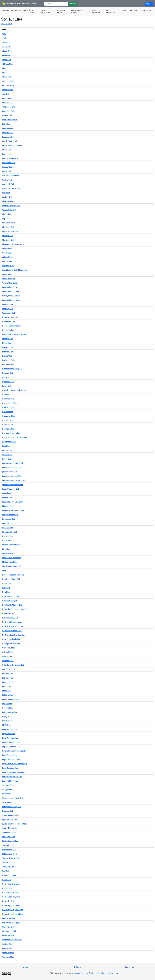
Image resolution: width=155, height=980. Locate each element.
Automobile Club (9, 107)
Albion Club (7, 60)
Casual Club (7, 171)
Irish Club (6, 446)
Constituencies (16, 10)
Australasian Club (9, 98)
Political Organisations (45, 11)
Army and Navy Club (10, 85)
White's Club (7, 944)
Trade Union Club (9, 863)
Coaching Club (8, 253)
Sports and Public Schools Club (14, 824)
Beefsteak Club (8, 128)
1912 (4, 38)
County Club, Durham (11, 292)
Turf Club (6, 871)
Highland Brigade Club (11, 433)
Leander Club (7, 528)
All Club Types (7, 24)
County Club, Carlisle (10, 283)
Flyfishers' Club (8, 382)
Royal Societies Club (10, 768)
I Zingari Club (7, 450)
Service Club (7, 802)
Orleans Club (7, 656)
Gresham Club (8, 407)
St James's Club (8, 845)
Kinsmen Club (8, 506)
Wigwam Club (8, 948)
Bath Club (6, 124)
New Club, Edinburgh (10, 596)
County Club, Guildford (11, 296)
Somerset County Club (11, 815)
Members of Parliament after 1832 (19, 4)
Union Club (7, 880)
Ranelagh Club (8, 721)
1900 (4, 34)
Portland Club (8, 682)
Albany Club (7, 51)
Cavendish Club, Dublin (11, 188)
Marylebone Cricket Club (12, 566)
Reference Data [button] (146, 10)
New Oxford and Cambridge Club (15, 609)
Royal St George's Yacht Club (14, 772)
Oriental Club (7, 652)
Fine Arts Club (8, 377)
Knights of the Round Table (13, 510)
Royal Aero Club (8, 734)
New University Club (10, 618)
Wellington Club (8, 918)
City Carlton (7, 214)
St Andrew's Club (9, 832)
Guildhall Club (8, 425)
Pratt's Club (7, 686)
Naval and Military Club (11, 579)
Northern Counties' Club (12, 631)
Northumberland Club (11, 639)
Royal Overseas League (11, 759)
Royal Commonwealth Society (14, 751)
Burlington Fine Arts (10, 158)
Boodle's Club (8, 133)
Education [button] (134, 10)
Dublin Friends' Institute (12, 326)
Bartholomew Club (10, 120)
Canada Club (7, 167)
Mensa (5, 571)
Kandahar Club (8, 493)
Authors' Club (8, 103)
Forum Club (7, 386)
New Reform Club (9, 614)
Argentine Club (8, 81)
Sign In (149, 4)
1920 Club (6, 47)
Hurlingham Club (9, 442)
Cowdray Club (8, 309)
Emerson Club (8, 352)
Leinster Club (7, 536)
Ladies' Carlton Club (10, 515)
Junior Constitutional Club (12, 476)
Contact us (129, 967)
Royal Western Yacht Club (12, 777)
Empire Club (7, 356)
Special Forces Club (10, 820)
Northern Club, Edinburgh (12, 626)
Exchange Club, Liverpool (12, 369)
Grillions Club (7, 412)
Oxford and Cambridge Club (13, 665)
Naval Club (6, 583)
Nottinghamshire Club (11, 644)
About (26, 967)
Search (73, 4)
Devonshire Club (9, 322)
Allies (4, 73)
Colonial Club (7, 257)
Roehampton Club (9, 729)
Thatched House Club (11, 858)
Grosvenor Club (8, 416)
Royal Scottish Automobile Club (15, 764)
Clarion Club (7, 249)
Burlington (6, 154)
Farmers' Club (8, 373)
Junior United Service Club (12, 485)
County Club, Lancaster (11, 300)
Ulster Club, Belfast (10, 875)
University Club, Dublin (11, 905)
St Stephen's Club (9, 850)
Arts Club (6, 94)
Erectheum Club (9, 365)
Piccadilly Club (8, 674)
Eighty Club (7, 343)
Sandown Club (8, 785)
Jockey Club (7, 459)
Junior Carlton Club (10, 472)
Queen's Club (7, 708)
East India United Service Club (14, 334)
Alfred (5, 68)
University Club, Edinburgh (13, 910)
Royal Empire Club (9, 755)
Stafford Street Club (10, 828)
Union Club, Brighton (10, 884)
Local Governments (96, 11)
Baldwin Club (7, 115)
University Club (8, 901)
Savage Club (7, 790)
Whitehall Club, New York (12, 940)
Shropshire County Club (12, 807)
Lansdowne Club (9, 519)
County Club (7, 274)
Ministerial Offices (61, 11)
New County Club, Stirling (12, 605)
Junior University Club (11, 489)
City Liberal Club (9, 223)
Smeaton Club (8, 811)
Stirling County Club (10, 841)
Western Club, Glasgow (11, 923)
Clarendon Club (8, 240)
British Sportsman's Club (12, 146)
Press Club (6, 691)
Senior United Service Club (13, 798)
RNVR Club (6, 725)
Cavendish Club (8, 184)
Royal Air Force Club (10, 738)
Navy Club (6, 588)
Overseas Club (8, 661)
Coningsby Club (8, 266)
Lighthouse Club (9, 541)
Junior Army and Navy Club (13, 463)
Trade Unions (32, 11)
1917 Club (6, 43)
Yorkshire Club (8, 957)
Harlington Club (8, 429)
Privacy (77, 967)
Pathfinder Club (8, 669)
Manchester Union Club (12, 558)
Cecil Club (6, 193)
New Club (6, 592)
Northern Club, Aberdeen (12, 622)
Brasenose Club (8, 137)
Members (5, 10)
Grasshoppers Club (10, 403)
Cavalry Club (7, 180)
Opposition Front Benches (77, 11)
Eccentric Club (8, 339)
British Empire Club (10, 141)
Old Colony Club (8, 648)
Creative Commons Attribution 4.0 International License (95, 973)
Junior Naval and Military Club (14, 480)
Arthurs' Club (7, 90)
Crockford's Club (9, 313)
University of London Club (12, 914)
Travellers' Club (8, 867)
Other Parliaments (110, 11)
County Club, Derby (10, 287)
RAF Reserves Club (9, 712)
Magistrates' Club (9, 553)
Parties (25, 10)
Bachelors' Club (8, 111)
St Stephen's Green (10, 854)
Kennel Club (7, 498)
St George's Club (9, 837)
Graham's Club (8, 399)
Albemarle (6, 55)
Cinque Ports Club (9, 210)
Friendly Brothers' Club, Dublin (14, 390)
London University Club (11, 545)
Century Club (7, 197)
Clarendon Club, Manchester (13, 244)
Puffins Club (7, 704)
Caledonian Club (9, 163)
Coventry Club (8, 304)
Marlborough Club (9, 562)
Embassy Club (8, 347)
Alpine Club (7, 77)
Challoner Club (8, 201)
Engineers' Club (8, 360)
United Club (7, 888)
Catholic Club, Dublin (10, 176)
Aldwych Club (7, 64)
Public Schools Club (10, 699)
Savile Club (6, 794)
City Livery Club (8, 227)
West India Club (8, 927)
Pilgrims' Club (8, 678)
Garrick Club (7, 395)
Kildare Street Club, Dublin (13, 502)
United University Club (11, 897)
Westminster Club (9, 931)
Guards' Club (7, 420)
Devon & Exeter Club (10, 317)
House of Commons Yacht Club (14, 437)
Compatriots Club (9, 261)
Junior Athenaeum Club (11, 468)
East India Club (8, 330)
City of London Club (10, 231)
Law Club (6, 523)
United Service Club (10, 893)
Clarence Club (8, 236)
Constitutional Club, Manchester (15, 270)
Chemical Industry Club (11, 206)
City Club (6, 219)
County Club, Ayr (9, 279)
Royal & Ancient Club (10, 742)
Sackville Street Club (10, 781)
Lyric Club (6, 549)
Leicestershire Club (10, 532)
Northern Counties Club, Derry (14, 635)
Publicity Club (8, 695)
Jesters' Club (7, 455)
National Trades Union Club (13, 575)
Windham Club (8, 953)
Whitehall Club (8, 935)
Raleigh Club (7, 717)
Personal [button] (124, 10)
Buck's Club (7, 150)
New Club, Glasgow (10, 601)
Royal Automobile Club (11, 747)
